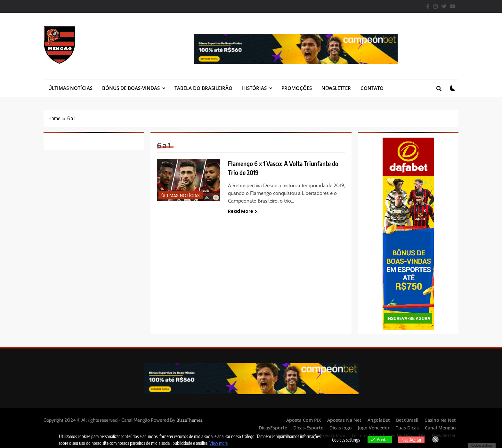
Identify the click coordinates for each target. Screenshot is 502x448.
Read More (243, 211)
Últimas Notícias (70, 88)
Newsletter (336, 88)
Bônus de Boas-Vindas (131, 88)
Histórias (254, 88)
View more (219, 443)
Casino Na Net (440, 420)
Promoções (297, 88)
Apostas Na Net (344, 420)
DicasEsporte (273, 428)
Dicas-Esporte (308, 428)
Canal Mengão (440, 428)
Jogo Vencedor (374, 428)
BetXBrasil (407, 420)
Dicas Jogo (341, 428)
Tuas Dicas (407, 428)
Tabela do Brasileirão (203, 88)
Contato (372, 88)
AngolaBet (379, 420)
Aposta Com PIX (304, 420)
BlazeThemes (189, 420)
